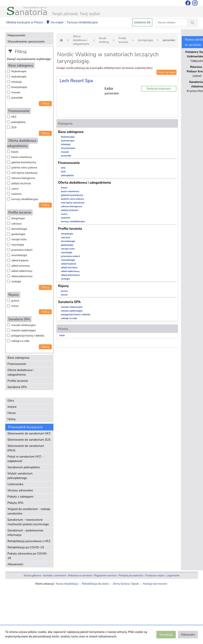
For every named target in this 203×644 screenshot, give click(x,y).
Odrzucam (188, 635)
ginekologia (18, 234)
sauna (15, 189)
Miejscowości (16, 35)
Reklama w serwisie (80, 575)
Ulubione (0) (142, 22)
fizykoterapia (19, 71)
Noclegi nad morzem (155, 584)
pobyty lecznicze (21, 183)
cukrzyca (17, 224)
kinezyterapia (19, 87)
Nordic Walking (104, 40)
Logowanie (173, 575)
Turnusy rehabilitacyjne (82, 22)
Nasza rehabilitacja (67, 584)
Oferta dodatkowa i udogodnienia (21, 372)
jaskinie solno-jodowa (24, 168)
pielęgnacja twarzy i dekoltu (28, 336)
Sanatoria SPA (17, 387)
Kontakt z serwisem (55, 575)
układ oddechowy (22, 271)
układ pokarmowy (22, 276)
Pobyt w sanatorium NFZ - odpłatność (25, 459)
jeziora (15, 301)
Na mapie (55, 23)
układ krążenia (20, 260)
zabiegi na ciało (21, 341)
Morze (12, 413)
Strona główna (32, 575)
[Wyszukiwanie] (192, 23)
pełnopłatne (19, 122)
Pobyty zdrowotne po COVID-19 (28, 556)
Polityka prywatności (131, 575)
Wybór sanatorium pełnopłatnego (20, 476)
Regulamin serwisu (105, 575)
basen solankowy (22, 157)
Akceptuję (166, 635)
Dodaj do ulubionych (159, 89)
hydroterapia (19, 77)
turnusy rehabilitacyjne (25, 199)
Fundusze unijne (155, 575)
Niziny (12, 419)
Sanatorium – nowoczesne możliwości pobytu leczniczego (28, 522)
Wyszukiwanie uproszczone (26, 42)
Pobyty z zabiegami (21, 497)
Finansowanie (17, 364)
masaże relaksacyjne (24, 325)
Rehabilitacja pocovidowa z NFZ (29, 541)
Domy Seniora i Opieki (126, 584)
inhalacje (17, 82)
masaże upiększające (24, 330)
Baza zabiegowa (19, 358)
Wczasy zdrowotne (20, 490)
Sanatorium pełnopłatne (24, 467)
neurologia (18, 245)
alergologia (18, 218)
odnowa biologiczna (23, 178)
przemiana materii (22, 250)
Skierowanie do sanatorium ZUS (29, 440)
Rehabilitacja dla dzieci (95, 584)
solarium (17, 194)
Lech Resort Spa (76, 81)
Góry (11, 401)
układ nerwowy (21, 266)
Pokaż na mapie (167, 72)
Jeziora (12, 407)
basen (15, 152)
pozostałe (17, 98)
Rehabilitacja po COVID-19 (26, 547)
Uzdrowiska (15, 484)
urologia (16, 281)
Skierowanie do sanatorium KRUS (26, 448)
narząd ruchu (19, 239)
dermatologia (19, 229)
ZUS (14, 127)
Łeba (62, 335)
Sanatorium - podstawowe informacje (25, 533)
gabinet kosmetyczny (24, 162)
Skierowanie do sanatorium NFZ (29, 433)
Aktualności (15, 564)
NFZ (14, 117)
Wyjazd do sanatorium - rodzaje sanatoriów (29, 511)
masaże (16, 92)
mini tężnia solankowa (25, 173)
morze (15, 306)
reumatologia (19, 255)
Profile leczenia (18, 381)
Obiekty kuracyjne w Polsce (24, 22)
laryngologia (145, 40)
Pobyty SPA (16, 503)
